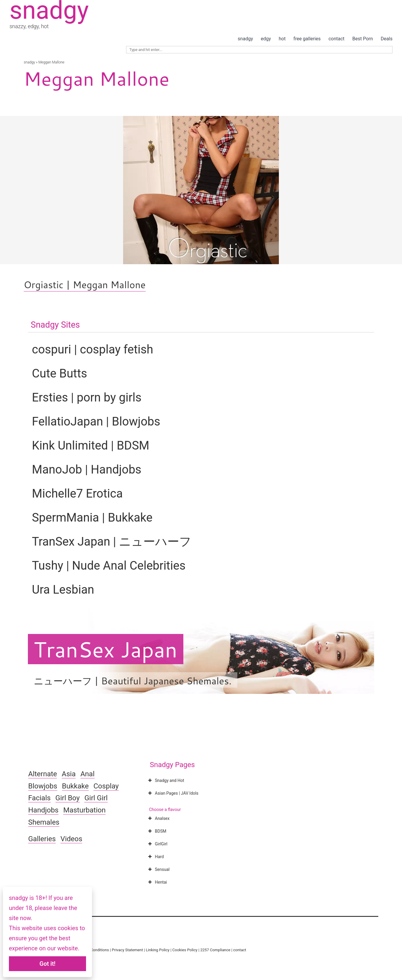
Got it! (47, 964)
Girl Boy (68, 798)
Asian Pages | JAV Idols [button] (173, 793)
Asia (69, 774)
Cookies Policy (185, 950)
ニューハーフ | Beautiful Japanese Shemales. (133, 681)
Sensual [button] (158, 869)
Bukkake (75, 786)
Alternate (43, 774)
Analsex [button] (158, 818)
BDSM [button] (156, 831)
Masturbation (84, 810)
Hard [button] (155, 857)
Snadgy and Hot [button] (166, 780)
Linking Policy (158, 950)
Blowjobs (43, 786)
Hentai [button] (157, 882)
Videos (71, 839)
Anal (88, 774)
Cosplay (106, 786)
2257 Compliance (215, 950)
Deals (387, 39)
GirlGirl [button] (157, 844)
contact (336, 39)
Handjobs (43, 810)
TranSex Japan (106, 649)
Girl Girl (96, 798)
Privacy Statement (127, 950)
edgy (266, 39)
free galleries (307, 39)
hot (282, 39)
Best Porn (362, 39)
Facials (39, 798)
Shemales (44, 822)
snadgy (245, 39)
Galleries (42, 839)
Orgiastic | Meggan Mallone (85, 285)
